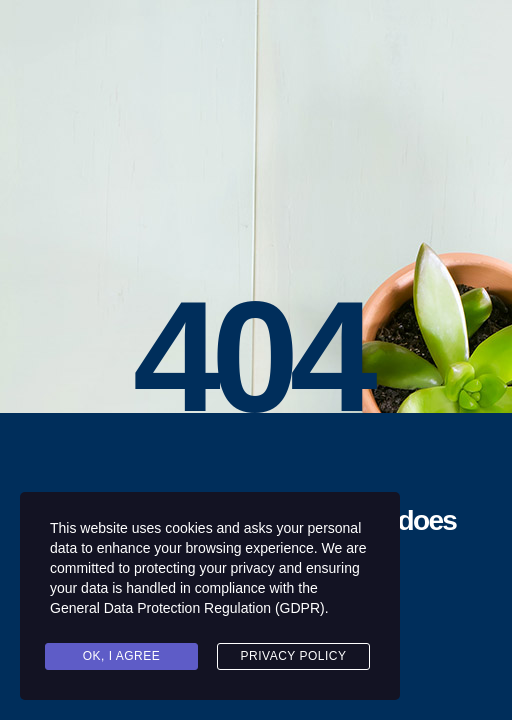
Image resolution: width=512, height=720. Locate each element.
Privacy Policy (294, 656)
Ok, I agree (122, 656)
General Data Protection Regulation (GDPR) (187, 608)
